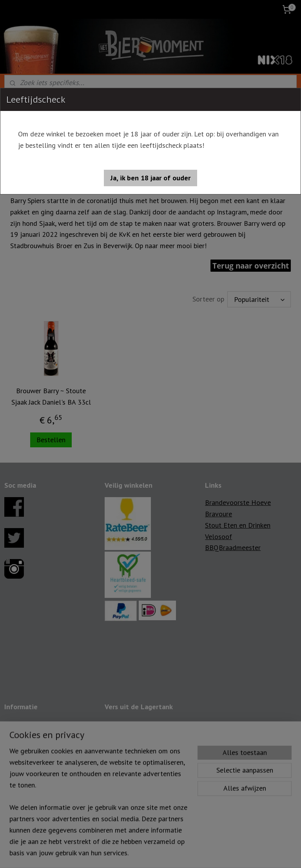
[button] (150, 178)
